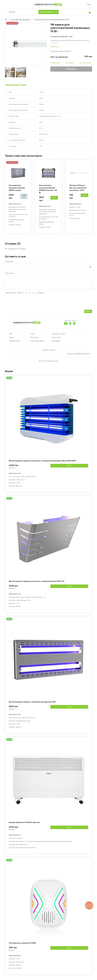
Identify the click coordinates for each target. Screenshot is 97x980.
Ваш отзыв (10, 273)
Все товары (56, 343)
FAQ (11, 336)
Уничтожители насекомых (20, 19)
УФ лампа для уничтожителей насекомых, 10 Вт (52, 19)
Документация (15, 343)
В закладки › (70, 63)
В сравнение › (56, 63)
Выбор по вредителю (47, 12)
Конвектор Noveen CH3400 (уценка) (24, 824)
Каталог (12, 12)
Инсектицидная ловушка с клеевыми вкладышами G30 (32, 704)
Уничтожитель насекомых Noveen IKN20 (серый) (17, 188)
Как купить (34, 339)
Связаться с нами (58, 336)
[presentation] (24, 303)
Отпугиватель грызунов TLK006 (22, 945)
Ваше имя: (10, 262)
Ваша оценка (11, 295)
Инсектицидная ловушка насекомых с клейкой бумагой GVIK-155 (37, 583)
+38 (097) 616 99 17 (48, 352)
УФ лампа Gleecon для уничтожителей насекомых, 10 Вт (78, 188)
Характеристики (16, 85)
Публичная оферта (38, 343)
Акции (12, 339)
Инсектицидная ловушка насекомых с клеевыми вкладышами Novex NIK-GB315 (43, 463)
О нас (33, 336)
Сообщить (71, 69)
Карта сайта (56, 339)
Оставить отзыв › (86, 63)
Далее (88, 313)
